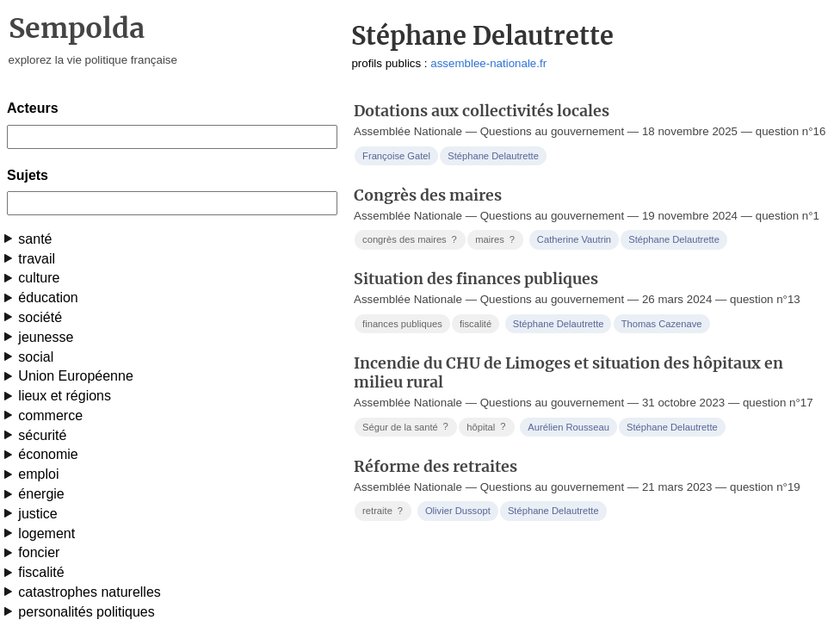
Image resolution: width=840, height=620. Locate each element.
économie (48, 454)
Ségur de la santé (407, 427)
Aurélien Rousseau (568, 427)
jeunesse (46, 337)
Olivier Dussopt (458, 511)
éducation (48, 298)
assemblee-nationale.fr (488, 63)
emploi (38, 474)
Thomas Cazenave (662, 324)
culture (39, 278)
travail (37, 259)
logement (46, 533)
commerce (50, 415)
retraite (384, 511)
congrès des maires (411, 240)
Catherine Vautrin (574, 239)
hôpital (488, 427)
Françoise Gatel (396, 156)
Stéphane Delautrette (493, 156)
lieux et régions (65, 396)
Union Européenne (75, 376)
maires (496, 240)
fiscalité (41, 572)
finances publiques (402, 324)
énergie (41, 494)
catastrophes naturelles (89, 592)
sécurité (42, 435)
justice (37, 514)
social (36, 357)
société (40, 317)
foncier (39, 552)
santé (35, 239)
